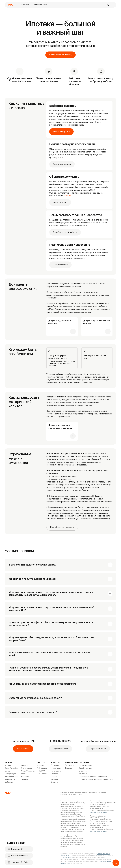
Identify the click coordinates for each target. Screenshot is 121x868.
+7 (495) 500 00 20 (60, 741)
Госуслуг (67, 196)
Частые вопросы (86, 765)
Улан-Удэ (25, 765)
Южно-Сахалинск (28, 771)
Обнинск (24, 780)
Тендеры (54, 782)
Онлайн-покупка (85, 768)
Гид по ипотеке (40, 5)
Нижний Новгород (12, 777)
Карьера (54, 780)
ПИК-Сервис (42, 774)
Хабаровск (9, 782)
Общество (55, 774)
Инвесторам (56, 768)
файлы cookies (68, 858)
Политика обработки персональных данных (97, 780)
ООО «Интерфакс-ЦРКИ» (98, 812)
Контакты (83, 774)
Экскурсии (83, 771)
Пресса (54, 777)
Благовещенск (27, 768)
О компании (56, 765)
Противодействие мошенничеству (93, 777)
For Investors (56, 771)
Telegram (69, 768)
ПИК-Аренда (42, 768)
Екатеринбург (10, 774)
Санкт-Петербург (12, 768)
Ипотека (25, 5)
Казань (7, 771)
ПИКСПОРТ (41, 771)
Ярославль (25, 777)
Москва (8, 765)
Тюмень (24, 774)
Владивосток (10, 780)
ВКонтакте (69, 765)
